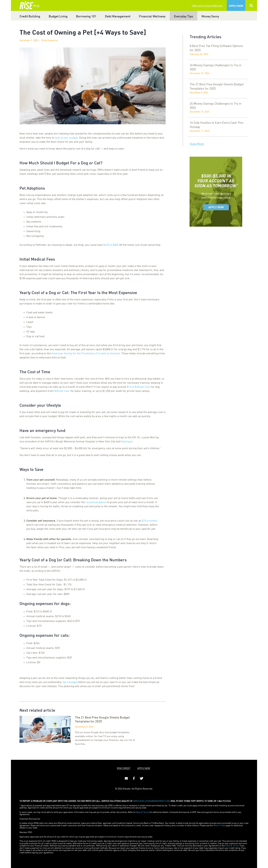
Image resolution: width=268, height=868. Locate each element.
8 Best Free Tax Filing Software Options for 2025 (216, 48)
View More (197, 144)
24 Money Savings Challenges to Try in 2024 (216, 106)
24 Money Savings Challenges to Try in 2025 (216, 67)
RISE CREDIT (124, 768)
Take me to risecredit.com (207, 6)
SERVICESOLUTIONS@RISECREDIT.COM (151, 801)
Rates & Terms (142, 812)
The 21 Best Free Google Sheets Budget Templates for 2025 (217, 87)
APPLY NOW (144, 768)
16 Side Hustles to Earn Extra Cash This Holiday (217, 125)
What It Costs (219, 826)
